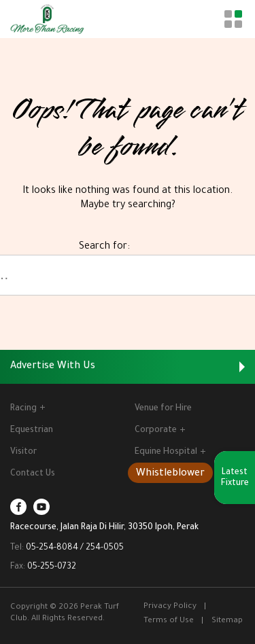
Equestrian (32, 431)
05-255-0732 (52, 567)
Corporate (160, 431)
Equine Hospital (170, 452)
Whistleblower (170, 474)
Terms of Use (169, 621)
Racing (28, 409)
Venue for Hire (163, 409)
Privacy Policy (170, 607)
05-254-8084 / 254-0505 (75, 548)
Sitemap (227, 621)
